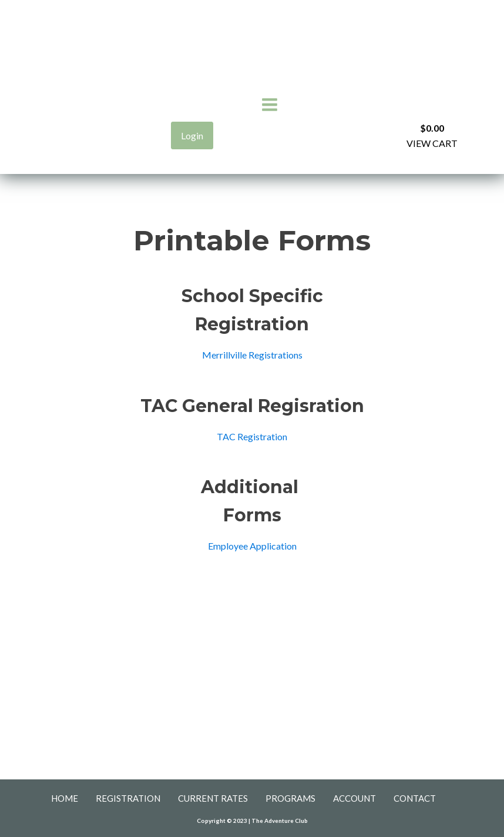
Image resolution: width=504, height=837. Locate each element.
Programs (290, 798)
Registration (128, 798)
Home (65, 798)
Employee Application (252, 546)
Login (192, 135)
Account (355, 798)
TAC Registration (252, 436)
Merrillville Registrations (252, 355)
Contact (415, 798)
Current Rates (213, 798)
